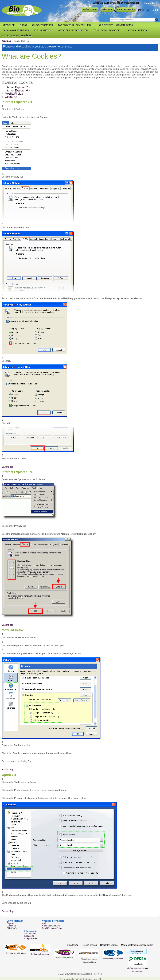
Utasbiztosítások (89, 962)
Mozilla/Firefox (14, 94)
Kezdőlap (6, 41)
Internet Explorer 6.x (17, 91)
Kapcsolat (149, 3)
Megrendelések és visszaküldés (137, 945)
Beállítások (90, 10)
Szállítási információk (52, 928)
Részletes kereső (109, 945)
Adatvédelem (30, 934)
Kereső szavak (89, 945)
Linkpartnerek (31, 938)
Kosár (139, 10)
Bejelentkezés (126, 10)
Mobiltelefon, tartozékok (113, 959)
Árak (44, 923)
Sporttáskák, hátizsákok (16, 953)
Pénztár (107, 10)
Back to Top (8, 467)
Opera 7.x (11, 97)
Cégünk (10, 923)
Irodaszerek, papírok (40, 954)
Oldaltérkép (12, 928)
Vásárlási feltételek (51, 926)
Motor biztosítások (89, 959)
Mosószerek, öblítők (64, 958)
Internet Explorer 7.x (17, 87)
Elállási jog (29, 936)
